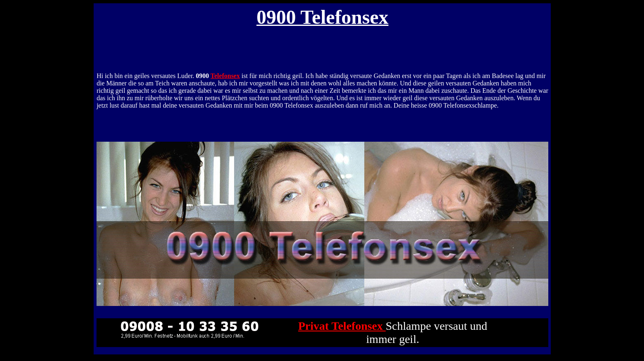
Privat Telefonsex (342, 326)
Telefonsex (225, 76)
